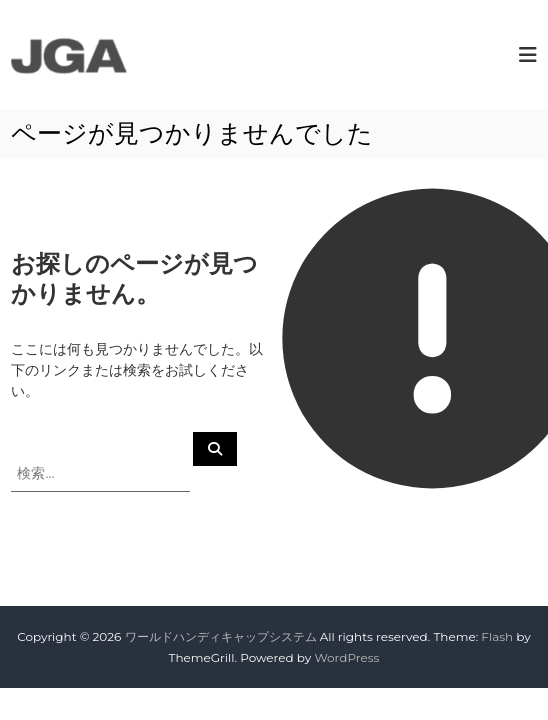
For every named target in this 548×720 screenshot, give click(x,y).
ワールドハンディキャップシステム (221, 636)
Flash (497, 636)
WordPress (346, 657)
